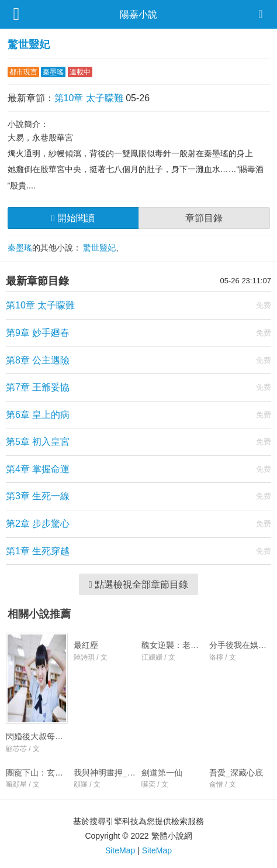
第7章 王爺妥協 (38, 387)
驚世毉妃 (29, 44)
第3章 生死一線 (38, 496)
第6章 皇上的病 (38, 415)
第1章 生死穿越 (38, 551)
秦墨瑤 (53, 72)
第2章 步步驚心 (38, 524)
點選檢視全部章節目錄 (138, 584)
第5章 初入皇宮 (38, 442)
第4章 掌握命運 (38, 469)
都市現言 (23, 72)
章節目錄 (204, 218)
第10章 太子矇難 (89, 98)
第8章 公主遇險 (38, 360)
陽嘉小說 (138, 14)
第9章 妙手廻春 (38, 333)
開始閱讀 (73, 218)
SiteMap (120, 850)
